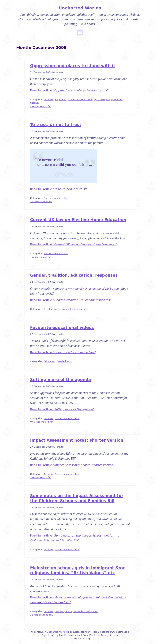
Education (49, 361)
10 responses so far (41, 615)
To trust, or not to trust (56, 125)
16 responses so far (41, 201)
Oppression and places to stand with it (73, 66)
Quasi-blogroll (102, 100)
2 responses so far (40, 477)
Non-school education (80, 100)
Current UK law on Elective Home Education (78, 220)
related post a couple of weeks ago (96, 289)
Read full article (70, 90)
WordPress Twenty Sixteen (103, 635)
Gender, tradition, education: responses (74, 275)
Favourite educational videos (62, 328)
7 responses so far (40, 257)
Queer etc (117, 100)
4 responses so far (40, 106)
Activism (49, 100)
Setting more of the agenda (61, 380)
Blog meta (61, 100)
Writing (34, 103)
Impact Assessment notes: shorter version (77, 440)
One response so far (41, 422)
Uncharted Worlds (80, 8)
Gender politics (52, 309)
